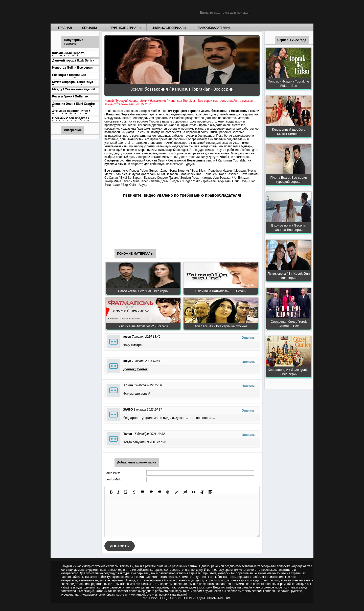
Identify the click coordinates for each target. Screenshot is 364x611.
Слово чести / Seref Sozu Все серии (143, 291)
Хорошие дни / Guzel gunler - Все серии (289, 372)
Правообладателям (213, 28)
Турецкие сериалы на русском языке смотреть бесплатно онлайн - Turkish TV (97, 12)
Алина (128, 385)
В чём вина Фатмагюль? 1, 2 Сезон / (221, 291)
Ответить (248, 338)
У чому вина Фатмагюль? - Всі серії (143, 326)
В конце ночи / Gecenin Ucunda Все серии (289, 228)
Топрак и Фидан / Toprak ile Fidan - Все (289, 84)
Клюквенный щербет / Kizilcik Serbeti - (289, 132)
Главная (65, 28)
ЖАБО (128, 410)
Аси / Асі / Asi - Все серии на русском (221, 326)
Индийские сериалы (169, 28)
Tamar (128, 434)
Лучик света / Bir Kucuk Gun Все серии (289, 276)
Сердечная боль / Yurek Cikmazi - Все (289, 324)
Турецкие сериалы (126, 28)
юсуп (127, 337)
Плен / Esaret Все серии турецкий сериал (289, 180)
